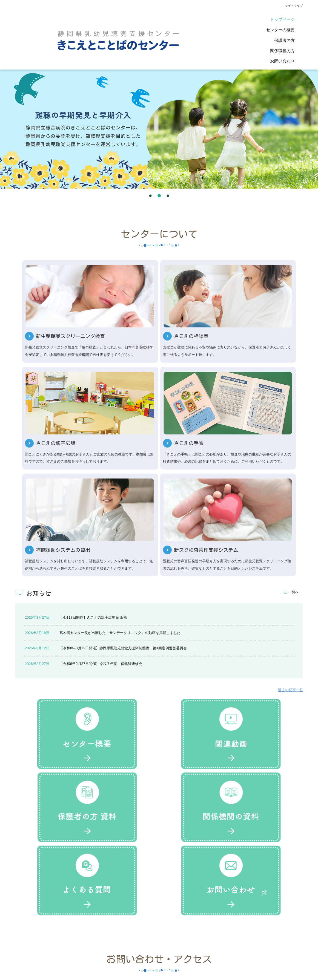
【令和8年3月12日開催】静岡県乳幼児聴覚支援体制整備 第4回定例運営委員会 (123, 512)
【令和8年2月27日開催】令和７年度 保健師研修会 (101, 527)
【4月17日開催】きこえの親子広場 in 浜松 (93, 481)
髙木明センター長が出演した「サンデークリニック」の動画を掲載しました (120, 496)
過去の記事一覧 (290, 553)
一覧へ (294, 456)
